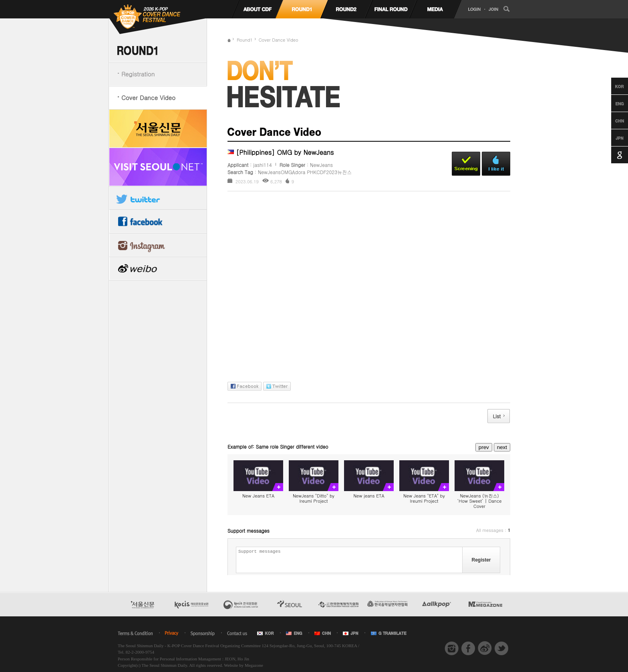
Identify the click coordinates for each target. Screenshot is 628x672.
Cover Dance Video (148, 97)
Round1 (245, 40)
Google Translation (612, 155)
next (502, 447)
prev (484, 447)
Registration (138, 74)
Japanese (612, 138)
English (612, 103)
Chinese (612, 120)
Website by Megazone (243, 665)
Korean (612, 86)
